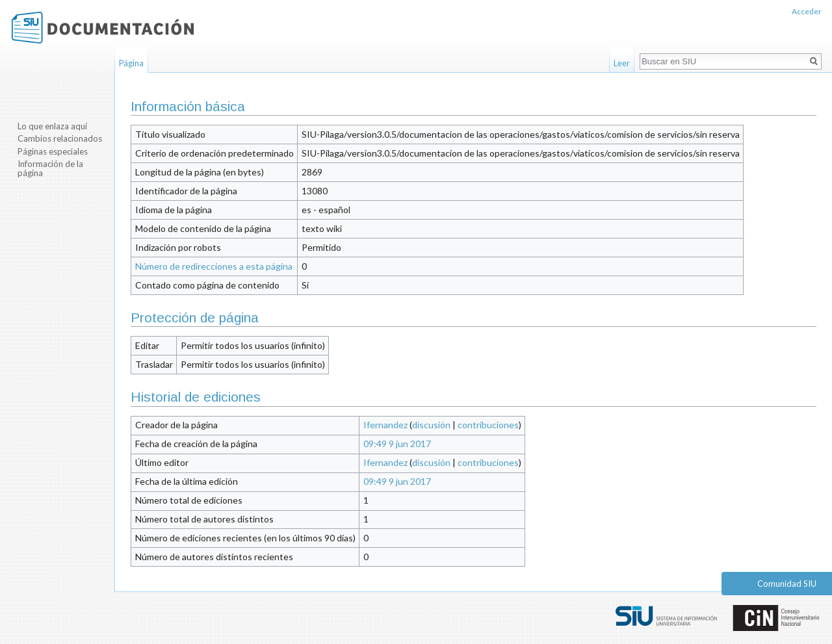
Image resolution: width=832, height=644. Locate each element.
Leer (622, 63)
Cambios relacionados (60, 138)
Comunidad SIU (787, 584)
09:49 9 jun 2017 (397, 444)
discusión (431, 425)
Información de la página (50, 168)
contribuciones (488, 425)
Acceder (807, 11)
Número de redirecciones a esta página (214, 266)
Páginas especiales (53, 151)
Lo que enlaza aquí (52, 126)
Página (131, 63)
